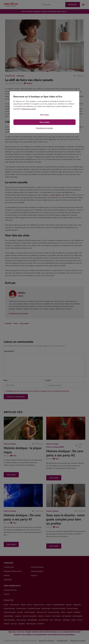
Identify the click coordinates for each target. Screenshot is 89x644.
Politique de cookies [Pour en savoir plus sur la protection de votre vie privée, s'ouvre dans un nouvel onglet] (28, 109)
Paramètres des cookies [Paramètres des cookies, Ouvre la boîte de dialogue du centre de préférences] (44, 128)
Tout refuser (44, 115)
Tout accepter (44, 122)
